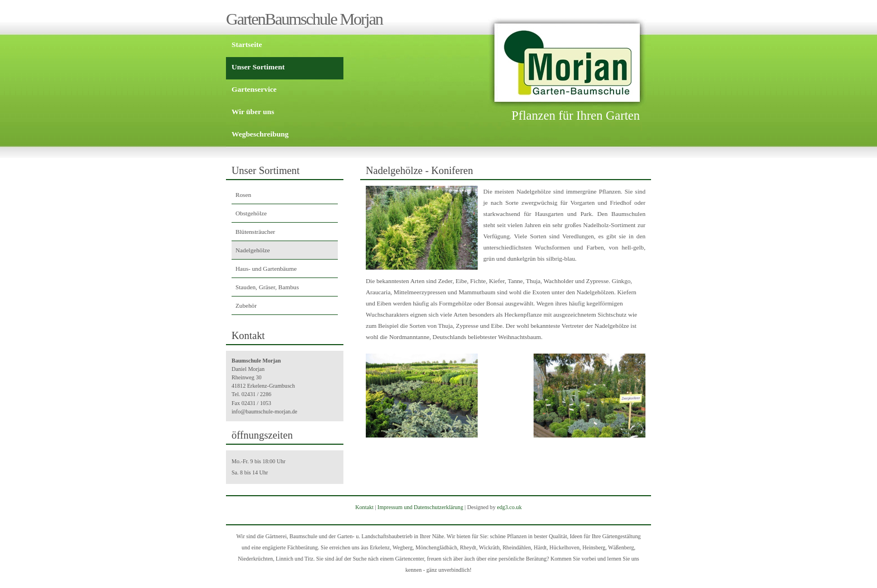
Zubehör (246, 305)
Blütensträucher (255, 232)
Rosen (243, 195)
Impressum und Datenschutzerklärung (420, 507)
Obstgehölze (251, 213)
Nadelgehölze (253, 250)
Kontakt (364, 507)
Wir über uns (253, 112)
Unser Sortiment (258, 67)
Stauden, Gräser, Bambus (267, 287)
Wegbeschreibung (260, 134)
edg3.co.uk (509, 507)
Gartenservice (254, 89)
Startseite (247, 44)
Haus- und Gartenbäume (266, 269)
